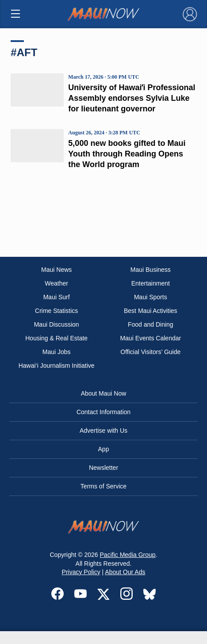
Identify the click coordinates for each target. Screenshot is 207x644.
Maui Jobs (57, 352)
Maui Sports (151, 297)
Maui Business (151, 270)
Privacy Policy (81, 572)
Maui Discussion (57, 324)
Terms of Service (103, 486)
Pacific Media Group (128, 555)
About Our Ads (125, 572)
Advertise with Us (103, 431)
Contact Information (103, 412)
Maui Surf (57, 297)
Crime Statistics (56, 311)
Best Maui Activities (151, 311)
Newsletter (103, 468)
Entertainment (151, 283)
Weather (56, 283)
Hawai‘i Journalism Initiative (57, 366)
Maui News (56, 270)
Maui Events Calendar (150, 338)
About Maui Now (104, 393)
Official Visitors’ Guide (150, 352)
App (104, 449)
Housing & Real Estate (56, 338)
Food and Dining (151, 324)
